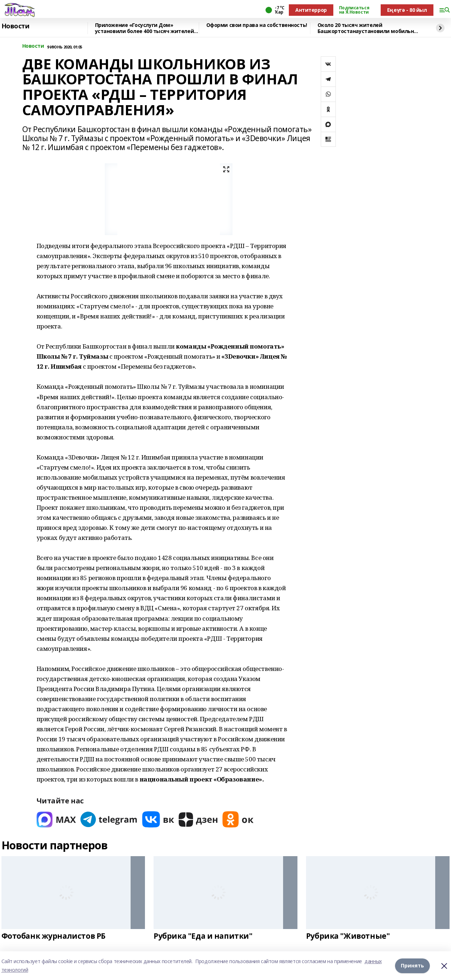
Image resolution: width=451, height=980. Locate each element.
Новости (15, 26)
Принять (412, 965)
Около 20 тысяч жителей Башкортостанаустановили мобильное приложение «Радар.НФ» (369, 28)
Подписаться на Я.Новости (354, 10)
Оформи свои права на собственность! (257, 25)
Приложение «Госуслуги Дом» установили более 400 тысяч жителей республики (145, 28)
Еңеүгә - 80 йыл (407, 10)
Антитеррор (311, 10)
